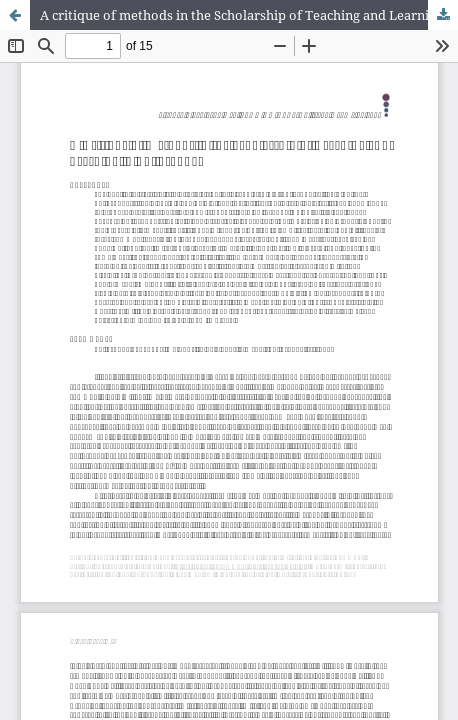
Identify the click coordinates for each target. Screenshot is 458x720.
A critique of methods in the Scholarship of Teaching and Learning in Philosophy (249, 15)
